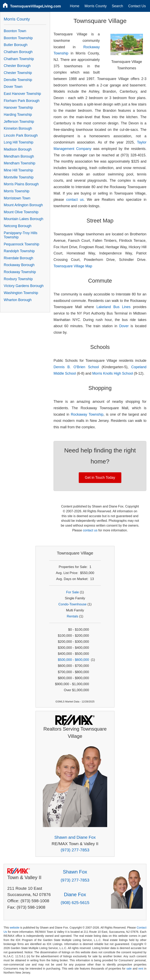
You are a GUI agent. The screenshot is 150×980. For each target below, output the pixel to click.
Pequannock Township (22, 244)
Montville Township (19, 177)
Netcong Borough (18, 226)
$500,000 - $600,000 (73, 660)
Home (75, 6)
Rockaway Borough (19, 265)
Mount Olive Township (21, 212)
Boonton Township (18, 38)
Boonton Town (15, 31)
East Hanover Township (23, 94)
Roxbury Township (18, 279)
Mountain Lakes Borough (24, 219)
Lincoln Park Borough (21, 135)
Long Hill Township (19, 142)
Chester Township (18, 73)
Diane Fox (75, 894)
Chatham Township (19, 59)
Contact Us (137, 6)
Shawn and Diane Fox (75, 837)
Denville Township (18, 80)
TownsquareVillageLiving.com (36, 6)
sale (129, 969)
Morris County (96, 6)
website (15, 928)
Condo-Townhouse (72, 604)
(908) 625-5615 (75, 903)
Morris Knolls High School (113, 373)
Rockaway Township (87, 414)
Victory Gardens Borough (24, 286)
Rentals (73, 616)
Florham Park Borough (22, 101)
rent (141, 969)
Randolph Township (19, 251)
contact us (75, 200)
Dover (124, 326)
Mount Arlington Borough (23, 205)
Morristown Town (17, 198)
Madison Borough (18, 149)
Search (117, 6)
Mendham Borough (19, 156)
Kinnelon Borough (18, 128)
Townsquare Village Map (73, 266)
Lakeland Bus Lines (114, 307)
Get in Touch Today (100, 478)
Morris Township (17, 191)
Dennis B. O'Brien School (76, 367)
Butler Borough (16, 45)
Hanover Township (18, 108)
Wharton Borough (18, 300)
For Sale (72, 592)
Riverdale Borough (19, 258)
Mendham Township (20, 163)
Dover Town (13, 87)
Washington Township (21, 293)
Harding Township (18, 115)
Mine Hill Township (18, 170)
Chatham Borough (18, 52)
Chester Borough (17, 66)
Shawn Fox (75, 872)
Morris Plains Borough (21, 184)
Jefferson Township (19, 122)
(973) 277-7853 (75, 850)
